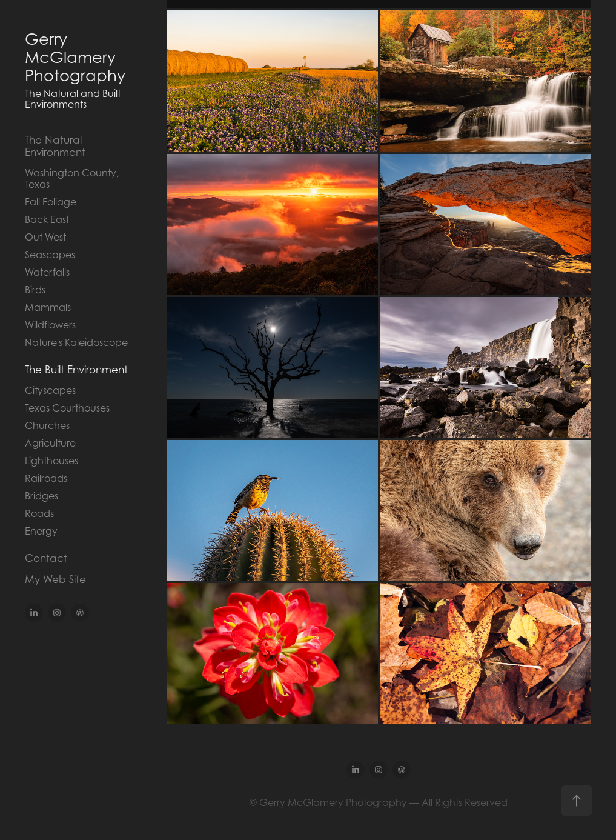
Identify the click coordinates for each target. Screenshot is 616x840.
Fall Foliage (51, 202)
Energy (41, 531)
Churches (47, 425)
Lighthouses (51, 461)
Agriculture (50, 443)
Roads (39, 513)
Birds (35, 290)
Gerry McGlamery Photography (75, 57)
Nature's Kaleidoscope (76, 342)
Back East (47, 219)
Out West (45, 237)
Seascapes (50, 255)
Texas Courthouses (67, 408)
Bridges (41, 496)
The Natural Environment (55, 146)
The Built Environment (76, 370)
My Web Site (55, 579)
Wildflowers (50, 325)
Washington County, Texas (72, 178)
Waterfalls (47, 272)
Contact (46, 558)
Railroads (46, 478)
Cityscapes (50, 390)
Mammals (48, 307)
